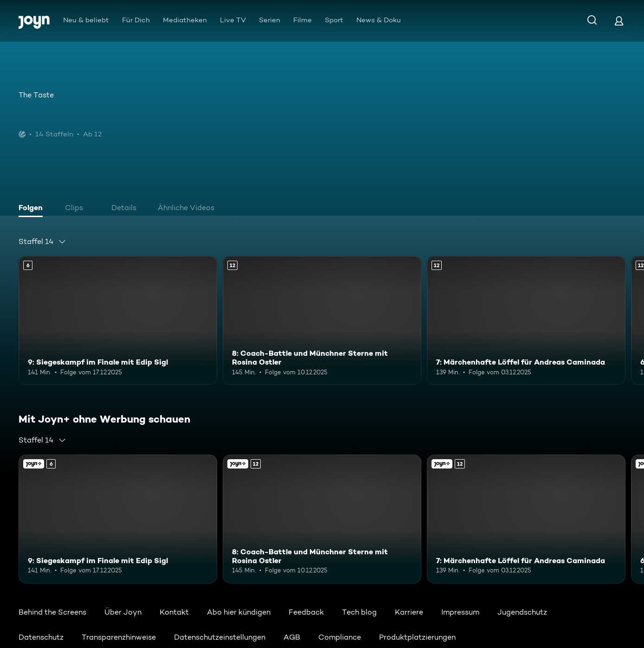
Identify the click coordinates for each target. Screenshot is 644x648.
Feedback (306, 612)
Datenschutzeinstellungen (220, 637)
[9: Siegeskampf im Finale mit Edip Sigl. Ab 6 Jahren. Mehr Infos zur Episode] (118, 321)
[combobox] (42, 242)
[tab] (33, 209)
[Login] (619, 21)
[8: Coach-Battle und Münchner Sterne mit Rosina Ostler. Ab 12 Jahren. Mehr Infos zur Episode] (322, 321)
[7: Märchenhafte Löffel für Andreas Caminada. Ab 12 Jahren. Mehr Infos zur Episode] (526, 321)
